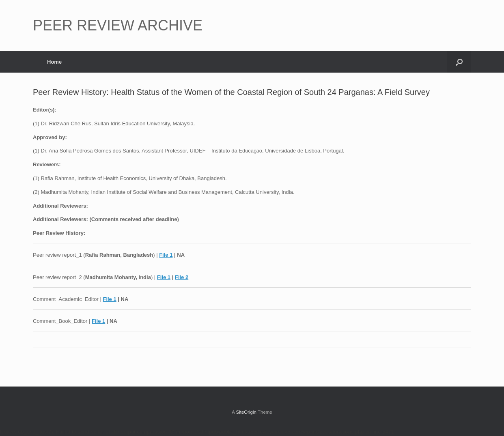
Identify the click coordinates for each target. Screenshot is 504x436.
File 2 (182, 277)
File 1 (166, 255)
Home (54, 62)
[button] (459, 62)
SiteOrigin (246, 412)
